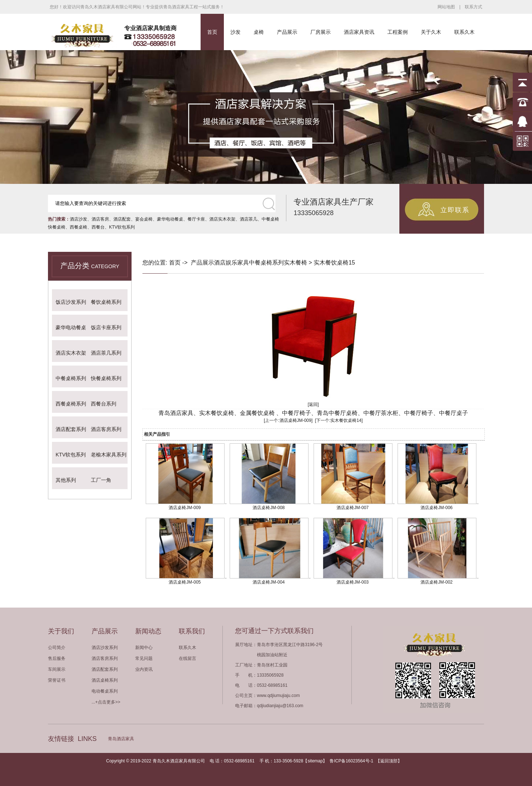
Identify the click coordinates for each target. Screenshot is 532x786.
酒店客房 (100, 219)
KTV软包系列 (122, 227)
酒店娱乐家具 (231, 263)
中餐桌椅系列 (71, 378)
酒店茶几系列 (106, 353)
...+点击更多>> (106, 702)
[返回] (313, 404)
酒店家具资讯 (359, 32)
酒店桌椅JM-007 (352, 508)
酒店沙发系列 (105, 648)
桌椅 (259, 32)
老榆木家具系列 (109, 455)
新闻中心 (144, 648)
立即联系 (455, 210)
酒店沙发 (78, 219)
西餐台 (98, 227)
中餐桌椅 (270, 219)
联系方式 (473, 7)
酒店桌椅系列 (105, 680)
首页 (212, 32)
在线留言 (188, 658)
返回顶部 (389, 761)
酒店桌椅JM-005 (185, 582)
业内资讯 (144, 669)
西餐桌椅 (78, 227)
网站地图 (446, 7)
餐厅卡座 (196, 219)
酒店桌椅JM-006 (436, 508)
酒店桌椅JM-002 (436, 582)
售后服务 (57, 658)
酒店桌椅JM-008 (269, 508)
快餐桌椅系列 (106, 378)
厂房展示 (321, 32)
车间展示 (57, 669)
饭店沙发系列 (71, 302)
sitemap (315, 761)
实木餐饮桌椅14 (346, 420)
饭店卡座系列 (106, 327)
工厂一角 (101, 480)
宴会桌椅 (144, 219)
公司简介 (57, 648)
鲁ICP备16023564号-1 (351, 761)
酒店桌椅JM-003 (352, 582)
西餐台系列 (104, 404)
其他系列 (66, 480)
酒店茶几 (249, 219)
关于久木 (431, 32)
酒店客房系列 (106, 429)
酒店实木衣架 (222, 219)
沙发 (235, 32)
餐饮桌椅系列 (106, 302)
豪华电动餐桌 (170, 219)
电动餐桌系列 (105, 691)
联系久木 (464, 32)
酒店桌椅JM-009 (295, 420)
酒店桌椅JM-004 (269, 582)
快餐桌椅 (57, 227)
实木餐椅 (295, 263)
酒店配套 (122, 219)
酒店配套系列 (71, 429)
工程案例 (398, 32)
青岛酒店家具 (121, 739)
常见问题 (144, 658)
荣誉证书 (57, 680)
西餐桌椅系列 (71, 404)
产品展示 (287, 32)
